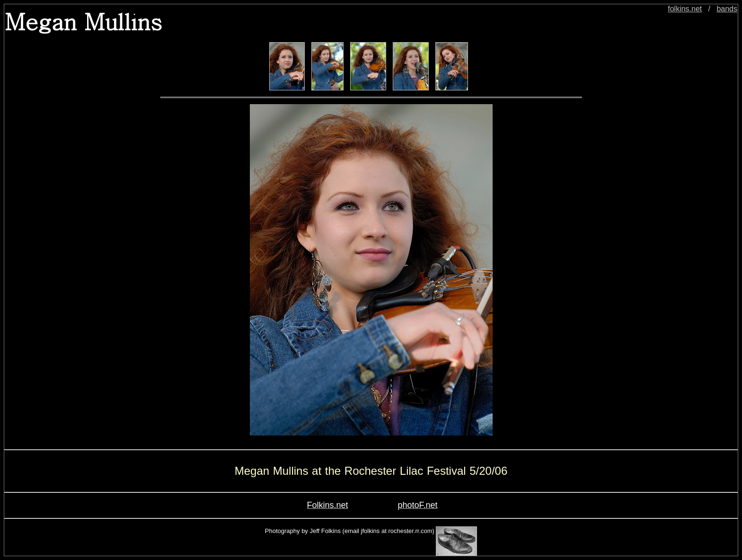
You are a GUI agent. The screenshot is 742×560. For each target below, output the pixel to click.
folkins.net (685, 9)
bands (727, 9)
